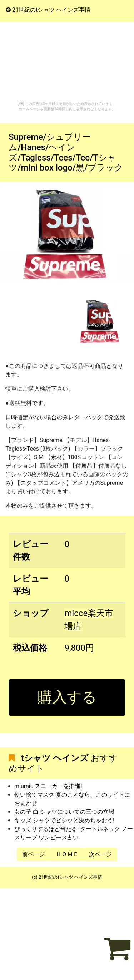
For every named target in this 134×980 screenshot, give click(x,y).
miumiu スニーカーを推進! (48, 786)
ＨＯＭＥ (67, 854)
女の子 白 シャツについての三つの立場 (64, 812)
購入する (67, 697)
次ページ (100, 854)
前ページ (34, 854)
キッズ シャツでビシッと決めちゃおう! (64, 820)
